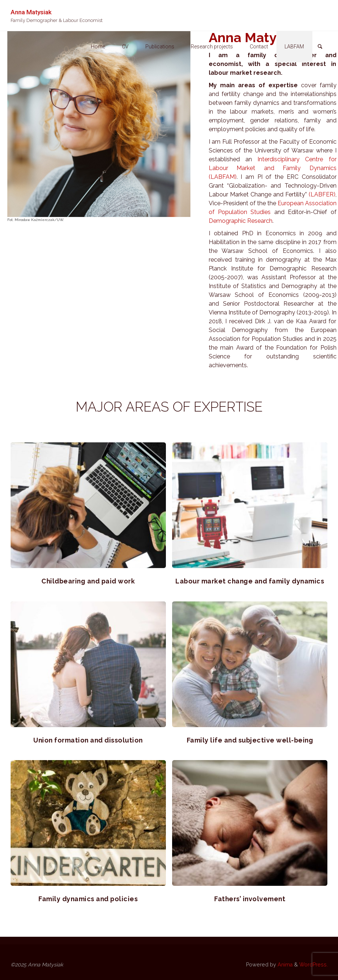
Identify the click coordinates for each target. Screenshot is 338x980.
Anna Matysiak (31, 12)
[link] (320, 47)
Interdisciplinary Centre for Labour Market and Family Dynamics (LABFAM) (273, 168)
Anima (284, 965)
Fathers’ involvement (250, 899)
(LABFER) (322, 194)
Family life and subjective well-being (250, 740)
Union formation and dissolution (88, 740)
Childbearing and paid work (88, 581)
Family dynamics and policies (88, 899)
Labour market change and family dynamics (250, 581)
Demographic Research (241, 221)
